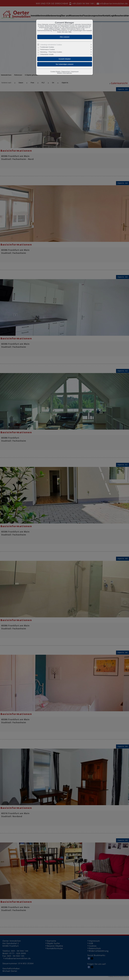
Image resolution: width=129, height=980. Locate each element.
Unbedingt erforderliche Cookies (51, 45)
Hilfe (70, 32)
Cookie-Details (55, 72)
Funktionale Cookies (47, 47)
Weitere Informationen (64, 73)
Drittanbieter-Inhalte (47, 54)
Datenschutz (66, 72)
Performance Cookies (48, 50)
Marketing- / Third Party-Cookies (51, 52)
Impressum (75, 72)
